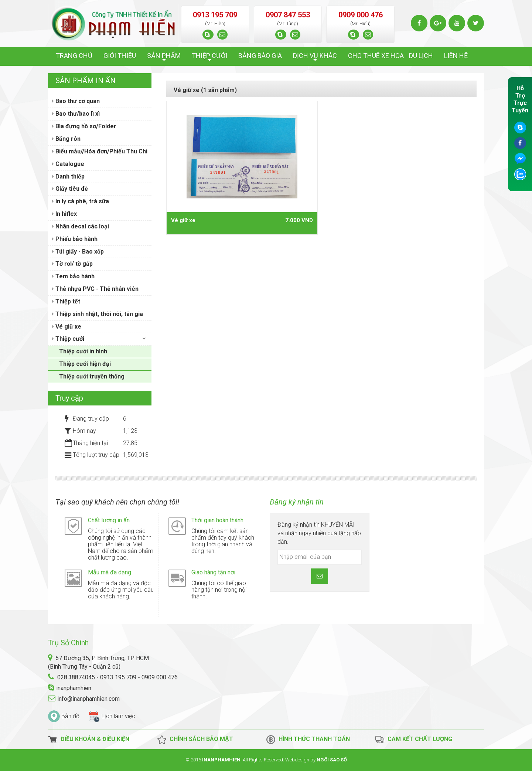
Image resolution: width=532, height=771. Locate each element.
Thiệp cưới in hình (83, 351)
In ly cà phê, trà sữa (80, 201)
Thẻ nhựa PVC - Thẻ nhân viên (95, 289)
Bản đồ (70, 716)
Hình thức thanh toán (308, 740)
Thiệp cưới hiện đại (85, 364)
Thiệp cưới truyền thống (92, 376)
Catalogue (68, 164)
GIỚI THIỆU (120, 56)
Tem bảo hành (73, 276)
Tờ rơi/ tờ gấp (72, 264)
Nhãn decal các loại (80, 226)
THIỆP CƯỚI (209, 58)
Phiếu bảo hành (75, 239)
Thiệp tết (66, 301)
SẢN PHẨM (164, 58)
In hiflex (64, 214)
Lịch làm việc (118, 716)
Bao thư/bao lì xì (76, 114)
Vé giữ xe (183, 220)
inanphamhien (74, 688)
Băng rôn (66, 139)
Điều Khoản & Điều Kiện (89, 740)
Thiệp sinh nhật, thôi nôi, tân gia (97, 314)
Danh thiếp (68, 176)
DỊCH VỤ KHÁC (315, 58)
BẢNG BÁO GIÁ (260, 56)
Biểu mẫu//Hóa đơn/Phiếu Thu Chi (100, 151)
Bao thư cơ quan (76, 101)
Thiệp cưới (68, 339)
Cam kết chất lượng (414, 740)
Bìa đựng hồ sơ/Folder (84, 126)
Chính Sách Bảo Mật (195, 740)
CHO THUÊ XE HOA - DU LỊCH (391, 56)
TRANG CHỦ (74, 56)
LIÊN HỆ (456, 56)
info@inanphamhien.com (88, 699)
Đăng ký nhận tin (297, 502)
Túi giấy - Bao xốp (78, 252)
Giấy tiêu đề (70, 189)
